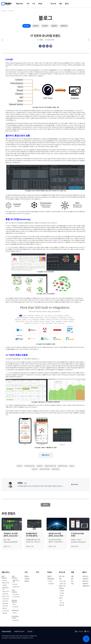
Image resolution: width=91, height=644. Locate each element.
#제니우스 (35, 469)
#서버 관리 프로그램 (30, 466)
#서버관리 (20, 466)
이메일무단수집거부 (19, 632)
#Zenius (72, 466)
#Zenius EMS (55, 469)
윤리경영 (30, 632)
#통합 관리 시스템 (63, 466)
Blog (87, 631)
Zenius (7, 247)
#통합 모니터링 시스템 (50, 466)
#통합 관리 (40, 466)
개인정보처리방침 (6, 632)
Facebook (79, 631)
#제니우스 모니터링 (45, 469)
